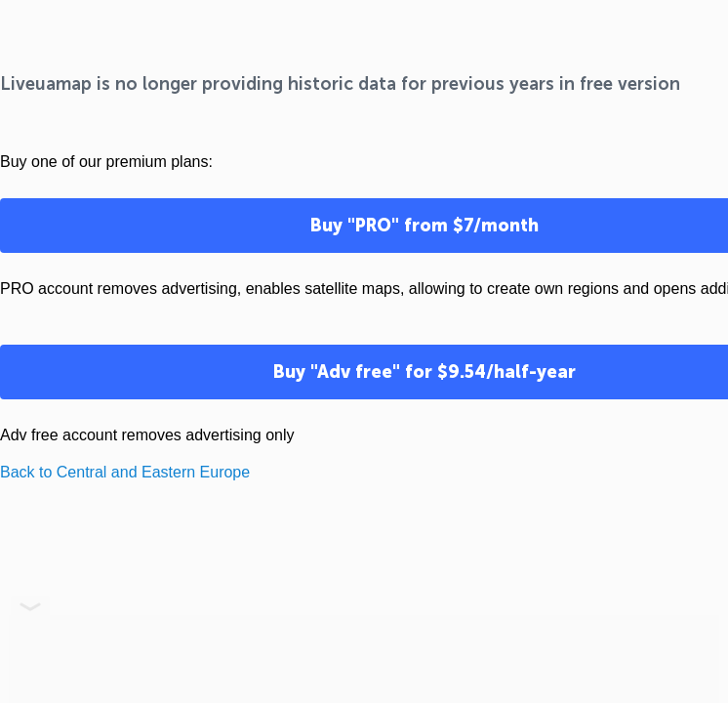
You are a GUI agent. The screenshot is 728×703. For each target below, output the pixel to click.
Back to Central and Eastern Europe (125, 472)
